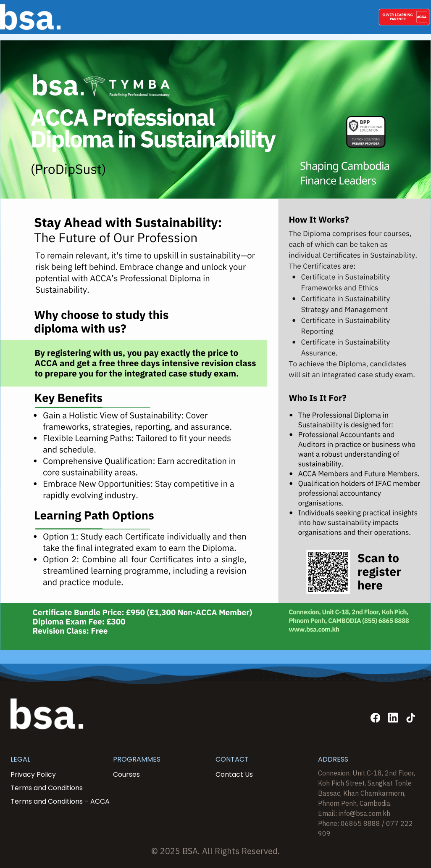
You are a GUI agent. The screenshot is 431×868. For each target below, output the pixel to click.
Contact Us (234, 774)
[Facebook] (375, 718)
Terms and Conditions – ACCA (60, 801)
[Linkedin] (393, 718)
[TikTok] (411, 718)
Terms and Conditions (47, 788)
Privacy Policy (33, 774)
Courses (126, 774)
